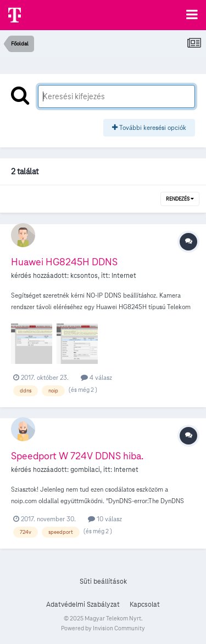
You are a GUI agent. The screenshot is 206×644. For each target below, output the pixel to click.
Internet (124, 276)
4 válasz (96, 377)
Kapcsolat (145, 605)
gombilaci (85, 470)
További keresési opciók (149, 127)
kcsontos (84, 276)
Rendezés (180, 199)
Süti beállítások (103, 582)
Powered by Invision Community (103, 628)
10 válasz (105, 519)
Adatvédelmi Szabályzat (83, 605)
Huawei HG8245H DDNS (64, 262)
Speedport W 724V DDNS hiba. (77, 456)
